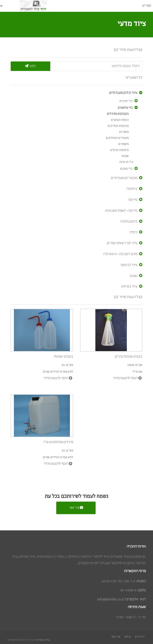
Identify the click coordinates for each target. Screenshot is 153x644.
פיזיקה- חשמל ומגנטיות (121, 211)
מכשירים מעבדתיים (124, 178)
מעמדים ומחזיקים (117, 138)
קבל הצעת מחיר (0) (128, 50)
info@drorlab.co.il (110, 599)
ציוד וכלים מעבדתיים (123, 93)
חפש (30, 66)
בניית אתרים (43, 640)
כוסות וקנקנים (120, 120)
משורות (124, 132)
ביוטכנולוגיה (129, 222)
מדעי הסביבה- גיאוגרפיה (120, 254)
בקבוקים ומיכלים (118, 114)
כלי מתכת (126, 169)
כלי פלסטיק (125, 108)
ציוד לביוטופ (129, 265)
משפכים (123, 144)
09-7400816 (128, 590)
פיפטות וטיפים (119, 150)
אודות (128, 637)
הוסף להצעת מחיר (58, 378)
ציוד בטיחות (129, 287)
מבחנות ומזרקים (118, 126)
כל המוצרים (134, 78)
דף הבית (140, 637)
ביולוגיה (132, 189)
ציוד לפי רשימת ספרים (122, 243)
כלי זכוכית (126, 101)
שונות (125, 156)
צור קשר (76, 508)
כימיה (133, 232)
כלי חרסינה (126, 162)
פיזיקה (133, 200)
